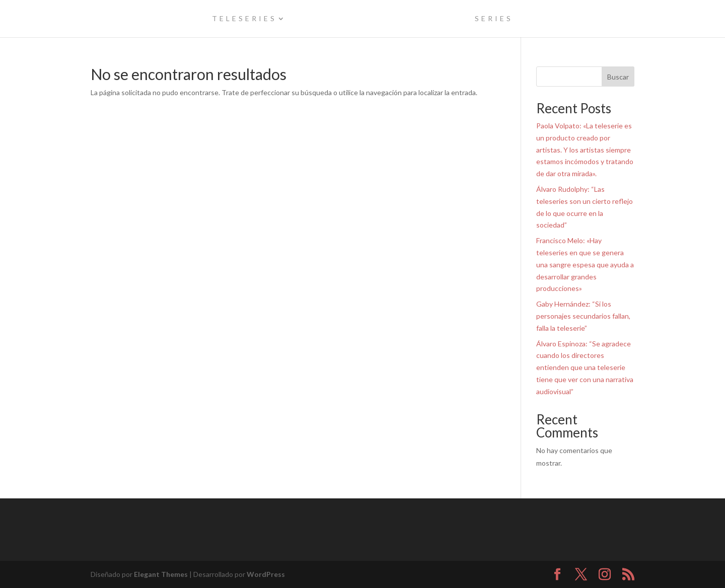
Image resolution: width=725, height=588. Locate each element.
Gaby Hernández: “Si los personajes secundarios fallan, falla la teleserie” (583, 316)
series (494, 19)
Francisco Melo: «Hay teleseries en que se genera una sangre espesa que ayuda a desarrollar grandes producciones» (585, 264)
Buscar (618, 77)
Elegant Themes (161, 574)
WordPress (266, 574)
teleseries (244, 19)
